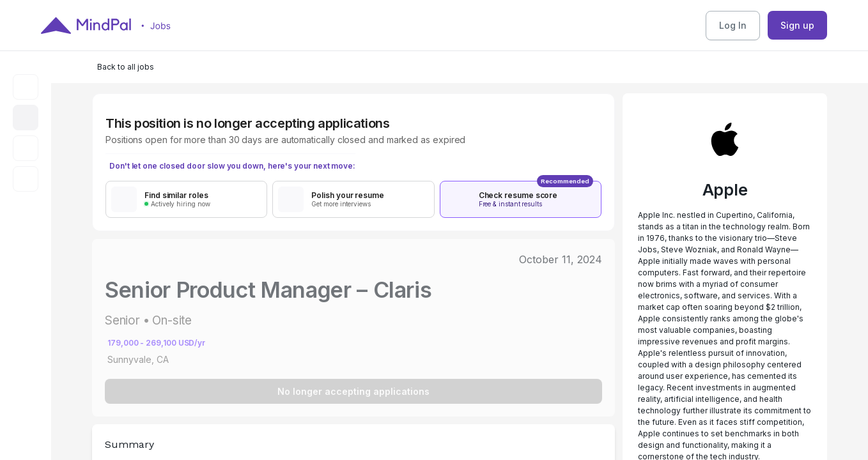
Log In (733, 25)
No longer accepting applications (353, 391)
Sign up (797, 25)
